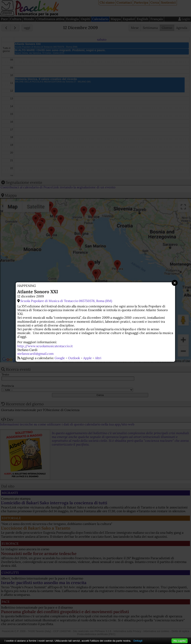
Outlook (74, 358)
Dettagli (138, 641)
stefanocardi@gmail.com (35, 354)
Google (60, 358)
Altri (98, 358)
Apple (88, 358)
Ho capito (180, 641)
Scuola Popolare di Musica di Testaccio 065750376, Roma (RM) (66, 301)
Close (175, 283)
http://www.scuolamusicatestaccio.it (45, 346)
